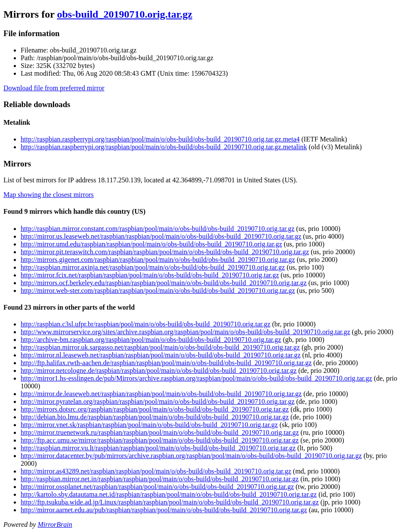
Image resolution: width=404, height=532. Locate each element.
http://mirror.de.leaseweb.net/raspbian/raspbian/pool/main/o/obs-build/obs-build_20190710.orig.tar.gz (161, 394)
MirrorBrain (55, 524)
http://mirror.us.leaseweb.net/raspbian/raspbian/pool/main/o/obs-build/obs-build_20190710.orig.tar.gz (161, 236)
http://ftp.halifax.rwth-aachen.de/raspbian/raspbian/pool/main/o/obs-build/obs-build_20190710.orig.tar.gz (166, 363)
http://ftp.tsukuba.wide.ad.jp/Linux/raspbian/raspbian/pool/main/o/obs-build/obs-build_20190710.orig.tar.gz (170, 502)
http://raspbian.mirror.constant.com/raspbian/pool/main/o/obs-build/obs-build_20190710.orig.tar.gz (157, 229)
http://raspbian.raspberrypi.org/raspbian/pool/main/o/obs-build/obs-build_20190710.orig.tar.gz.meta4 (160, 139)
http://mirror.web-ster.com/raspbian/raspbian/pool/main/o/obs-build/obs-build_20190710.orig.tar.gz (158, 291)
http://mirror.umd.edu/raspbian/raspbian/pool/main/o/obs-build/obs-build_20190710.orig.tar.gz (151, 244)
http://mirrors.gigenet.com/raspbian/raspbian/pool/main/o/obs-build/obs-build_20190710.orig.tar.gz (158, 260)
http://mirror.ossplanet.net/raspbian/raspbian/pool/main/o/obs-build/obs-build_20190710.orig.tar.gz (157, 487)
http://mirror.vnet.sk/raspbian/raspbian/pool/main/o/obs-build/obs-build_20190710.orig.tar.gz (149, 425)
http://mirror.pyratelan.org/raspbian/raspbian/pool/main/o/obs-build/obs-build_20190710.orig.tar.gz (158, 401)
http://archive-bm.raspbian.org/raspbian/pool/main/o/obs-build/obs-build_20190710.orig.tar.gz (151, 340)
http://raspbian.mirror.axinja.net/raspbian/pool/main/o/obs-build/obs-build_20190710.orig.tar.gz (153, 267)
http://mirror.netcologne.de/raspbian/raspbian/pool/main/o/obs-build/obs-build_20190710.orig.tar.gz (159, 371)
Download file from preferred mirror (54, 88)
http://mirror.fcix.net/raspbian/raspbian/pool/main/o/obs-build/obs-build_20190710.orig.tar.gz (150, 275)
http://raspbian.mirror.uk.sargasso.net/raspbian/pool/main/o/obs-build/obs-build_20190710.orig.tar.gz (160, 347)
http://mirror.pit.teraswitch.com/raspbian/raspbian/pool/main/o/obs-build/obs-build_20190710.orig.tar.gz (165, 252)
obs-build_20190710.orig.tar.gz (124, 14)
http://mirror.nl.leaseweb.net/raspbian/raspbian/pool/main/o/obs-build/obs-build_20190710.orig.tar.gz (161, 355)
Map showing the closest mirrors (49, 195)
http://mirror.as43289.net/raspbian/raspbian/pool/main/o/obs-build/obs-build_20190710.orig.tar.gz (156, 471)
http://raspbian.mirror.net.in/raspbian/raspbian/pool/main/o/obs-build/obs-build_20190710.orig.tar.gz (160, 479)
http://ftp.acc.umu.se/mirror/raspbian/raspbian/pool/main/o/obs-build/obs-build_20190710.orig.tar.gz (160, 440)
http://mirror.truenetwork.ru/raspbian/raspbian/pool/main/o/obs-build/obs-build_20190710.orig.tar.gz (160, 432)
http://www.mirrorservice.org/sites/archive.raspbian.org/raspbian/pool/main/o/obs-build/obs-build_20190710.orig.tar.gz (185, 332)
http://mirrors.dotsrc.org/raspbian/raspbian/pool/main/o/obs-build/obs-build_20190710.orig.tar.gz (155, 409)
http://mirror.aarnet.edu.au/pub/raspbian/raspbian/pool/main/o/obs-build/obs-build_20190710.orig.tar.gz (164, 510)
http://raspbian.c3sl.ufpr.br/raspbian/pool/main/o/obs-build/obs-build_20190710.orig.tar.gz (145, 324)
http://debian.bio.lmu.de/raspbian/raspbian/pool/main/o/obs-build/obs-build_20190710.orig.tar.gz (155, 417)
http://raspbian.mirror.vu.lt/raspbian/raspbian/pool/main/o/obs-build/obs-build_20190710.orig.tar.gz (158, 448)
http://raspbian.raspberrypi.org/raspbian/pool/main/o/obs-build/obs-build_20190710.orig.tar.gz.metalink (164, 147)
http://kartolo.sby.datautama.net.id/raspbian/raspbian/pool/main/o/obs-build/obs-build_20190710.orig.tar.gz (169, 494)
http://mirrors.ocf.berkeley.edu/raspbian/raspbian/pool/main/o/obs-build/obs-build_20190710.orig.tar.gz (164, 283)
